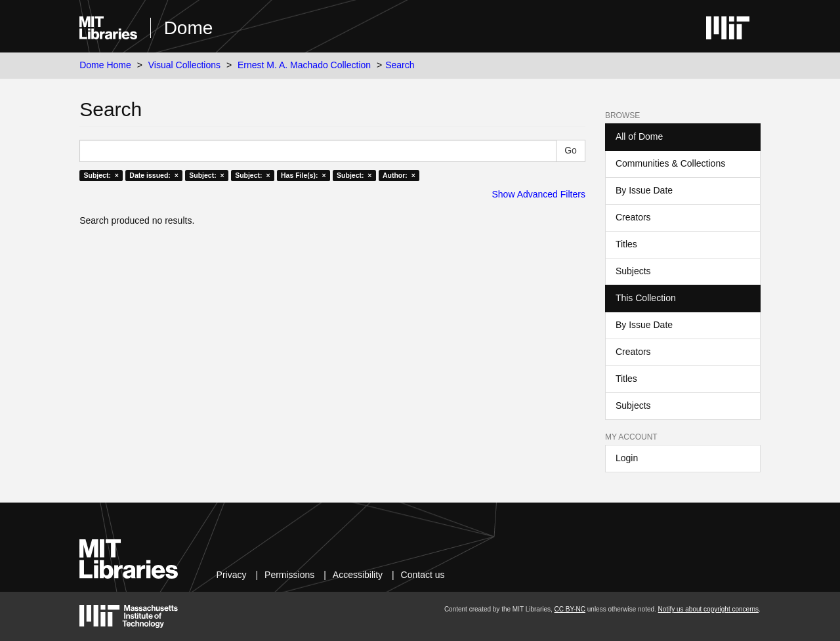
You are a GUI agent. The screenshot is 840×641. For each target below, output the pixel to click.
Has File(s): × (304, 175)
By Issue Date (644, 190)
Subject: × (101, 175)
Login (627, 458)
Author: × (399, 175)
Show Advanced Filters (539, 194)
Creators (633, 217)
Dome (189, 28)
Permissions (289, 575)
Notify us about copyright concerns (708, 609)
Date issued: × (154, 175)
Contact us (423, 575)
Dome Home (105, 65)
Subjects (633, 271)
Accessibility (358, 575)
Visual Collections (184, 65)
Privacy (232, 575)
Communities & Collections (670, 163)
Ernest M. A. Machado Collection (304, 65)
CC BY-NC (570, 609)
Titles (626, 244)
